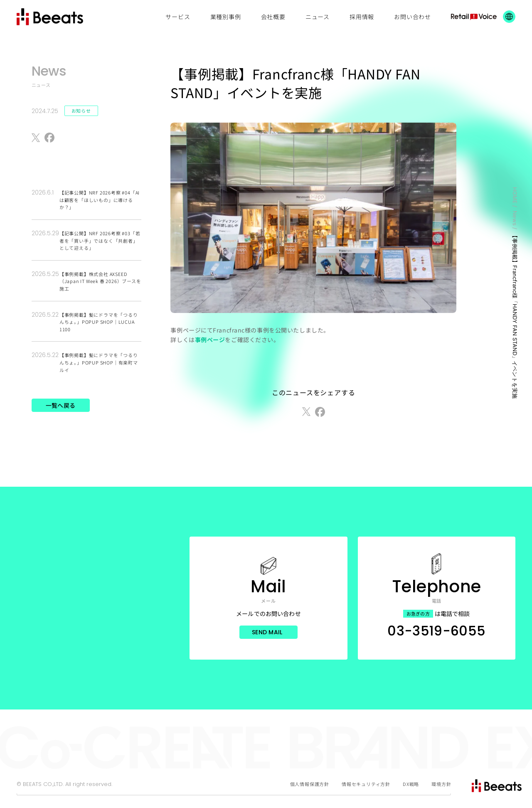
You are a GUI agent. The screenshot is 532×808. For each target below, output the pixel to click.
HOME (515, 195)
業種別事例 (226, 17)
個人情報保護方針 (310, 784)
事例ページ (210, 340)
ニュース (318, 17)
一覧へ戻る (60, 405)
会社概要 (273, 17)
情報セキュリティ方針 (366, 784)
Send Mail (267, 632)
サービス (178, 17)
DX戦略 (411, 784)
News (515, 218)
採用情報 (362, 17)
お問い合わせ (413, 17)
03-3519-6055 (436, 631)
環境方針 (441, 784)
